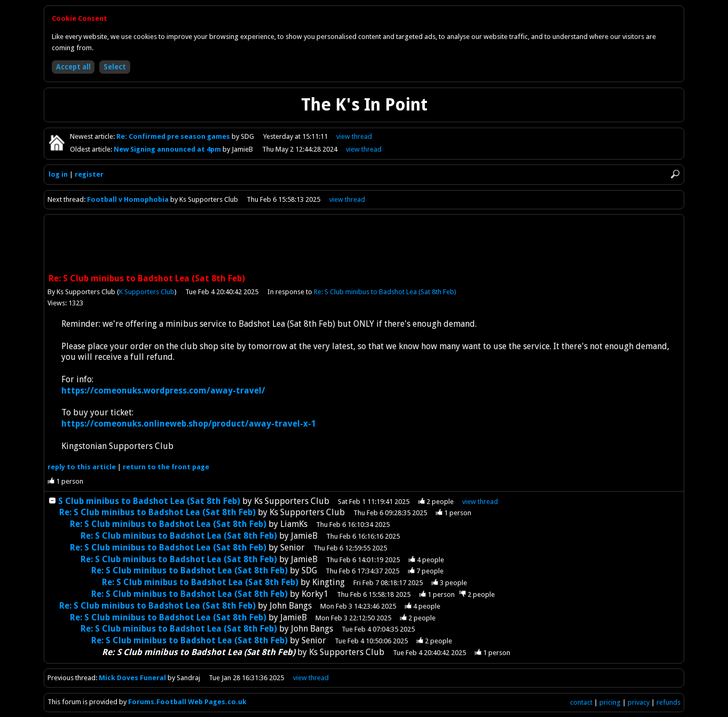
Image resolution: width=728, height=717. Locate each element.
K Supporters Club (147, 292)
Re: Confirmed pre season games (174, 136)
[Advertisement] (364, 245)
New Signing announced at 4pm (168, 149)
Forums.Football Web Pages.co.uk (187, 702)
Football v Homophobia (128, 199)
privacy (639, 702)
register (89, 174)
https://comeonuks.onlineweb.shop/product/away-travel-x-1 (189, 424)
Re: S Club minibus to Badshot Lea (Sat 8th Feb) (385, 292)
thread (480, 502)
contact (581, 702)
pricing (610, 702)
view (354, 136)
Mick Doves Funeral (133, 678)
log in (58, 174)
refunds (668, 702)
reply (82, 467)
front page (166, 467)
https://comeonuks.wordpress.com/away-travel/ (163, 391)
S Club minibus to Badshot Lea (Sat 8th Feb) (149, 501)
